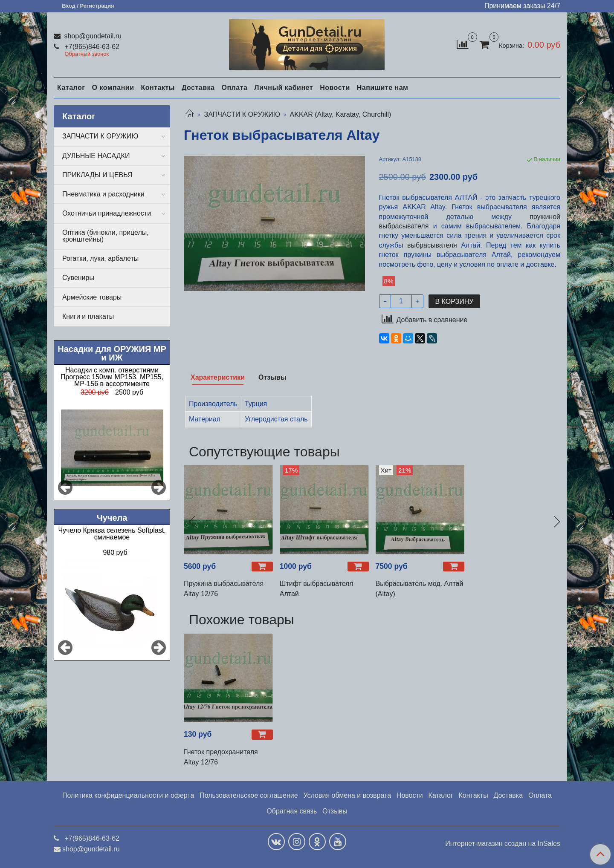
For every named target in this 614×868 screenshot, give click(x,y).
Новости (335, 88)
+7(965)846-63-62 (91, 47)
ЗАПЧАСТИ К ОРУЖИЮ (242, 114)
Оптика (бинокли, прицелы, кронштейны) (106, 236)
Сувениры (78, 278)
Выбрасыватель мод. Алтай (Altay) (420, 589)
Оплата (234, 88)
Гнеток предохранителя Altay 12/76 (221, 757)
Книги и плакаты (88, 316)
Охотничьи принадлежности (107, 213)
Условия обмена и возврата (347, 795)
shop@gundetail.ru (92, 36)
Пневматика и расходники (103, 194)
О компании (113, 88)
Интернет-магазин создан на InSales (503, 844)
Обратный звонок (87, 54)
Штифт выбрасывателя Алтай (316, 589)
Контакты (158, 88)
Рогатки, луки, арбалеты (100, 258)
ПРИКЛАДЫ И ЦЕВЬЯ (97, 175)
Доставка (198, 88)
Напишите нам (383, 88)
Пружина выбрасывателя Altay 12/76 (224, 589)
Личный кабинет (284, 88)
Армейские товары (92, 297)
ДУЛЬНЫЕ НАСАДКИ (96, 156)
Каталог (71, 88)
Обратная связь (292, 811)
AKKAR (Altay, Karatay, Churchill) (341, 114)
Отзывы (335, 811)
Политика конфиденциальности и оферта (128, 795)
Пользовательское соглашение (249, 795)
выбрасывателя (432, 245)
